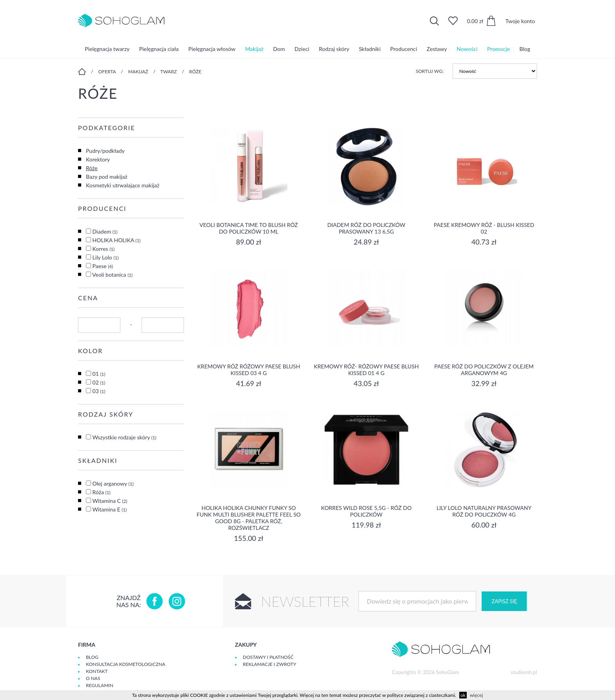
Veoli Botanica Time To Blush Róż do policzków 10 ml (248, 228)
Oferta (107, 72)
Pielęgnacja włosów (212, 49)
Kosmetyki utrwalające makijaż (123, 185)
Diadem (105, 231)
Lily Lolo (106, 257)
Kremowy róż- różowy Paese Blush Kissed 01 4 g (366, 370)
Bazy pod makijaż (106, 177)
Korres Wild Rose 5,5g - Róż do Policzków (366, 511)
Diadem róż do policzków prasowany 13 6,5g (366, 228)
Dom (279, 49)
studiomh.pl (524, 672)
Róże (195, 72)
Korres (104, 249)
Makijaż (254, 49)
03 (99, 391)
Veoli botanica (112, 275)
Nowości (467, 49)
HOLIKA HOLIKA (117, 240)
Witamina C (110, 501)
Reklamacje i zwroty (269, 664)
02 (99, 382)
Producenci (404, 49)
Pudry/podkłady (105, 151)
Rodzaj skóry (334, 49)
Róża (102, 492)
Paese (103, 266)
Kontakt (97, 671)
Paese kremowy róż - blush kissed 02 (484, 228)
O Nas (93, 678)
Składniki (370, 49)
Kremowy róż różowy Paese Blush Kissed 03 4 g (249, 370)
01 (99, 374)
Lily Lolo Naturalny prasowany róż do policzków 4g (484, 511)
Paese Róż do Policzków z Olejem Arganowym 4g (484, 370)
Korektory (98, 159)
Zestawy (437, 49)
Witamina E (109, 509)
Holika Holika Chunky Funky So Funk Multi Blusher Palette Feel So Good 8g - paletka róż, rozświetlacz (249, 518)
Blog (525, 49)
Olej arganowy (113, 483)
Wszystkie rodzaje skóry (124, 437)
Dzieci (302, 49)
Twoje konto (520, 21)
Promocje (499, 49)
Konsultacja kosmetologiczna (126, 664)
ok (463, 695)
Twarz (169, 72)
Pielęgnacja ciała (159, 49)
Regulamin (100, 685)
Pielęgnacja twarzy (107, 49)
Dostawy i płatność (268, 657)
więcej (476, 695)
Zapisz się (504, 601)
